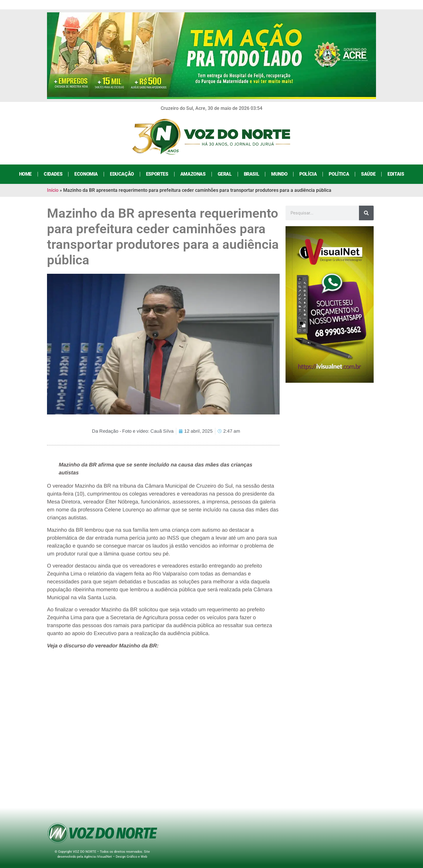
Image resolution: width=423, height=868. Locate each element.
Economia (86, 174)
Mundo (279, 174)
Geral (225, 174)
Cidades (53, 174)
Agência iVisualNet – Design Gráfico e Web (116, 857)
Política (339, 174)
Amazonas (193, 174)
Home (25, 174)
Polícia (308, 174)
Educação (122, 174)
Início (53, 190)
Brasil (252, 174)
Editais (396, 174)
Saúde (368, 174)
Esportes (157, 174)
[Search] (366, 213)
